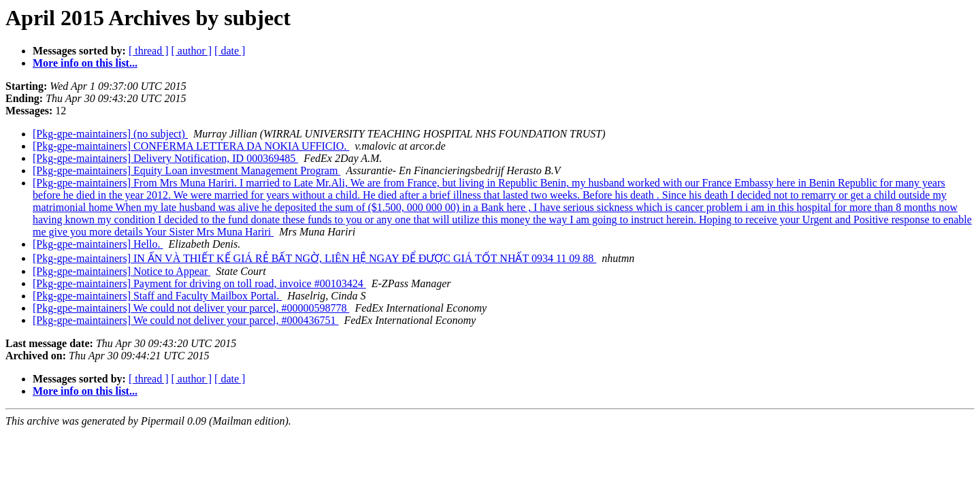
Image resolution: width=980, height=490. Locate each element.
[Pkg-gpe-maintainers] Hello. (98, 244)
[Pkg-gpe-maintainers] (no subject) (110, 134)
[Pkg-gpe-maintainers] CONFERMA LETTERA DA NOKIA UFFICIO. (191, 146)
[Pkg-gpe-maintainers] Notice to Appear (121, 271)
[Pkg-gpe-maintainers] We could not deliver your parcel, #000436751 (185, 320)
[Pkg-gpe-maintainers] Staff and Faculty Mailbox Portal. (157, 296)
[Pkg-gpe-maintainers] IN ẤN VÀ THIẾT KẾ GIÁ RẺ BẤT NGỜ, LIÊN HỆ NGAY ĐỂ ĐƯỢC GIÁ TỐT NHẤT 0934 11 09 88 (314, 258)
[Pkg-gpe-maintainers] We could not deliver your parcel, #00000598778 (191, 308)
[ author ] (192, 51)
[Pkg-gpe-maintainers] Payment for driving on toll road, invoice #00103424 (199, 283)
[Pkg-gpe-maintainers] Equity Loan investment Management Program (186, 170)
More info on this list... (85, 63)
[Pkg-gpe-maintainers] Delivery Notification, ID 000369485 (165, 158)
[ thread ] (149, 51)
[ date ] (230, 51)
